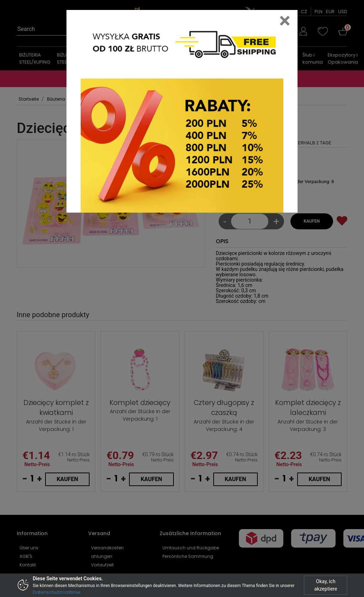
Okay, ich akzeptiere (326, 585)
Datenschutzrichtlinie (57, 592)
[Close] (285, 21)
